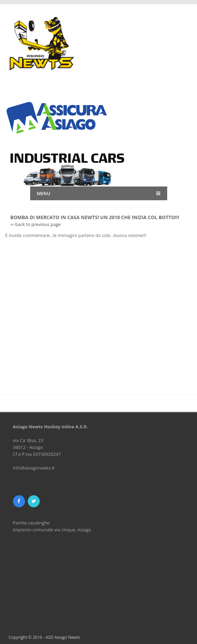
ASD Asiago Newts (63, 637)
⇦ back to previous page (35, 224)
